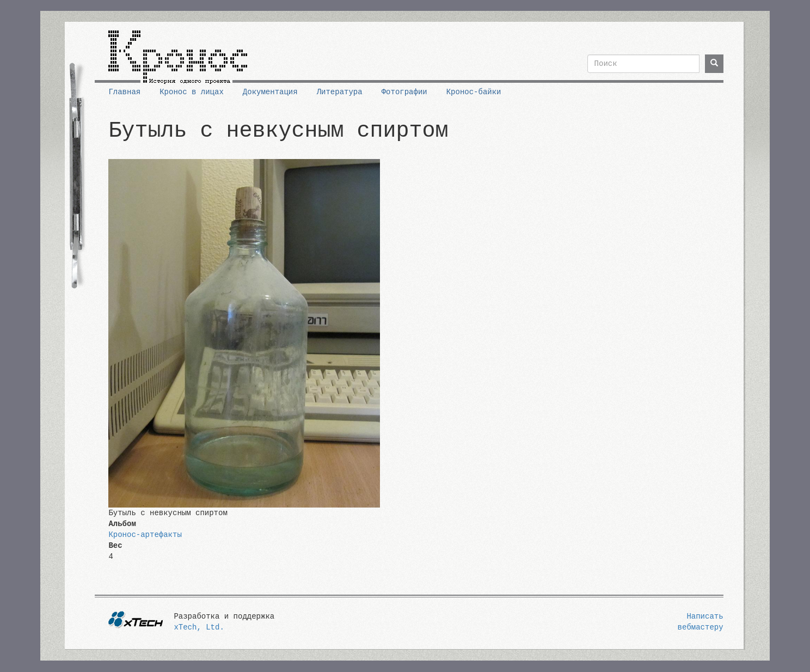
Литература (340, 92)
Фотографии (404, 92)
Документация (270, 92)
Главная (124, 92)
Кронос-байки (474, 92)
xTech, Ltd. (199, 627)
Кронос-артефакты (145, 535)
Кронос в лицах (192, 92)
